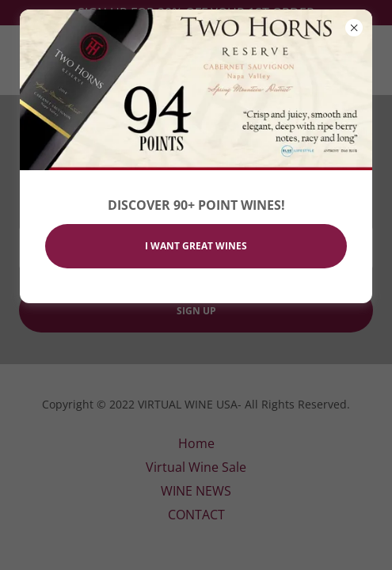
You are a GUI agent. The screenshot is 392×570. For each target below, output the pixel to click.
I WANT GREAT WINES (196, 246)
